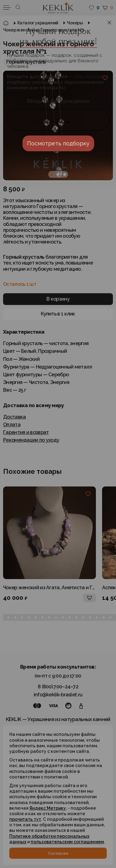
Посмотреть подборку (58, 143)
